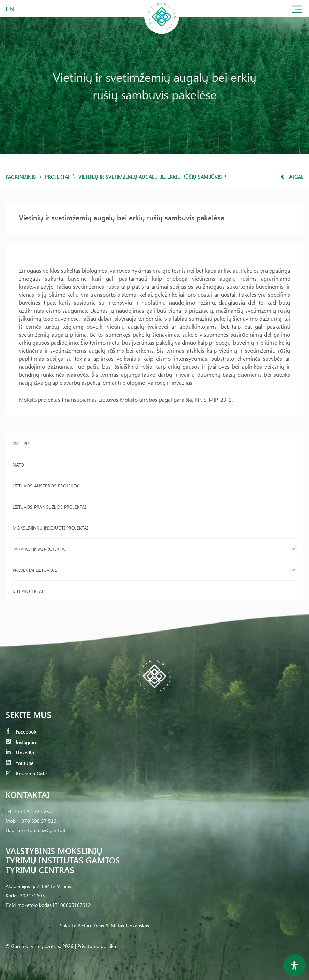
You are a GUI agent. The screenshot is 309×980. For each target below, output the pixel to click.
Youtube (20, 763)
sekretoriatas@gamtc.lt (41, 830)
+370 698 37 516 (37, 821)
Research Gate (26, 773)
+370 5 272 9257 (33, 811)
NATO (18, 465)
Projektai (57, 177)
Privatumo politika (97, 946)
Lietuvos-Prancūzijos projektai (49, 507)
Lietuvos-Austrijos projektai (46, 485)
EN (10, 9)
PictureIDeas (91, 926)
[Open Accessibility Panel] (294, 965)
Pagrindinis (21, 177)
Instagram (21, 742)
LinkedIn (20, 752)
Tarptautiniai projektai (39, 549)
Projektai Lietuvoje (35, 570)
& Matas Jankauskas (127, 926)
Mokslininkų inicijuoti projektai (50, 528)
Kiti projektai (28, 591)
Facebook (21, 732)
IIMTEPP (21, 443)
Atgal (292, 177)
